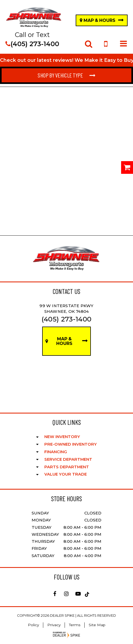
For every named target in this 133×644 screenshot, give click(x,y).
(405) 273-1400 (32, 44)
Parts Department (67, 467)
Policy (33, 625)
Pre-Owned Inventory (71, 444)
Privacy (54, 625)
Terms (75, 625)
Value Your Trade (66, 474)
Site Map (97, 625)
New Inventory (62, 437)
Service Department (68, 459)
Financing (56, 452)
